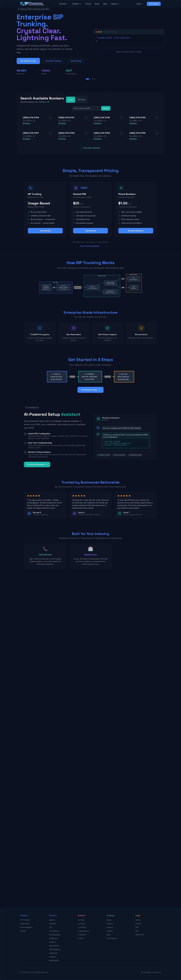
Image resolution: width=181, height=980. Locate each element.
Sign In (140, 4)
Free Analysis (112, 938)
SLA (137, 931)
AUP (137, 927)
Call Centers (54, 931)
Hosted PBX (25, 924)
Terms (138, 920)
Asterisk (52, 920)
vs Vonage (82, 927)
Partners (110, 924)
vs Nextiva (82, 935)
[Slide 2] (90, 79)
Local (71, 100)
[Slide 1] (87, 79)
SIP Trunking (25, 920)
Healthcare (53, 938)
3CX (51, 927)
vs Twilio (81, 920)
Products (64, 4)
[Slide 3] (93, 79)
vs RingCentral (83, 931)
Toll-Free (81, 100)
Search (106, 108)
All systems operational (152, 972)
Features (52, 942)
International (54, 946)
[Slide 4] (95, 79)
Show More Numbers (90, 148)
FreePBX (53, 924)
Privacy (138, 924)
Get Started (154, 4)
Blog (105, 4)
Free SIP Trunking (53, 61)
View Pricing (76, 61)
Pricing (88, 4)
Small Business (55, 935)
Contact (110, 931)
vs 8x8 (81, 938)
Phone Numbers (26, 927)
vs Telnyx (82, 924)
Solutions (77, 4)
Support (115, 4)
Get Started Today (28, 61)
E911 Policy (140, 935)
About (97, 4)
